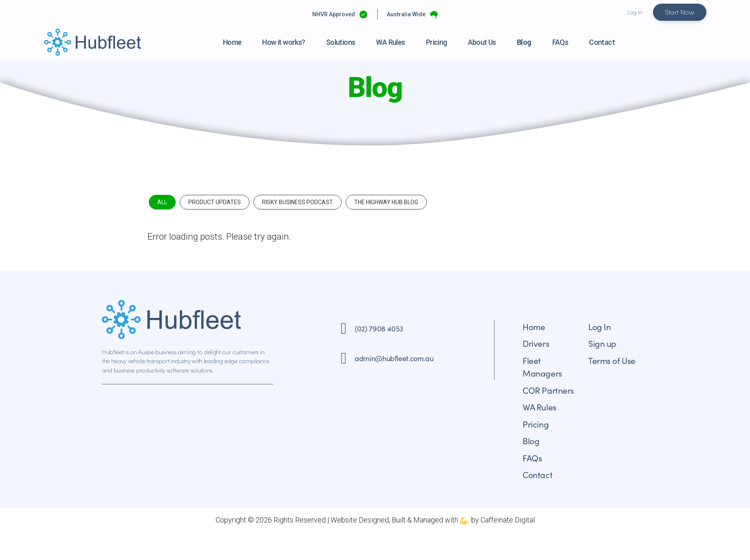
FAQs (560, 42)
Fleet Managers (542, 367)
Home (232, 42)
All (162, 202)
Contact (602, 42)
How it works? (283, 42)
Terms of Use (612, 360)
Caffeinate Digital (508, 520)
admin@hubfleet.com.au (394, 358)
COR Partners (548, 390)
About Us (482, 42)
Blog (524, 42)
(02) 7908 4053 (379, 328)
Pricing (437, 42)
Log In (635, 12)
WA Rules (390, 42)
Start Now (680, 12)
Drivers (536, 343)
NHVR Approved (334, 14)
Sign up (602, 343)
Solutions (341, 42)
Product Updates (215, 202)
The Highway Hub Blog (386, 202)
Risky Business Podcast (298, 202)
